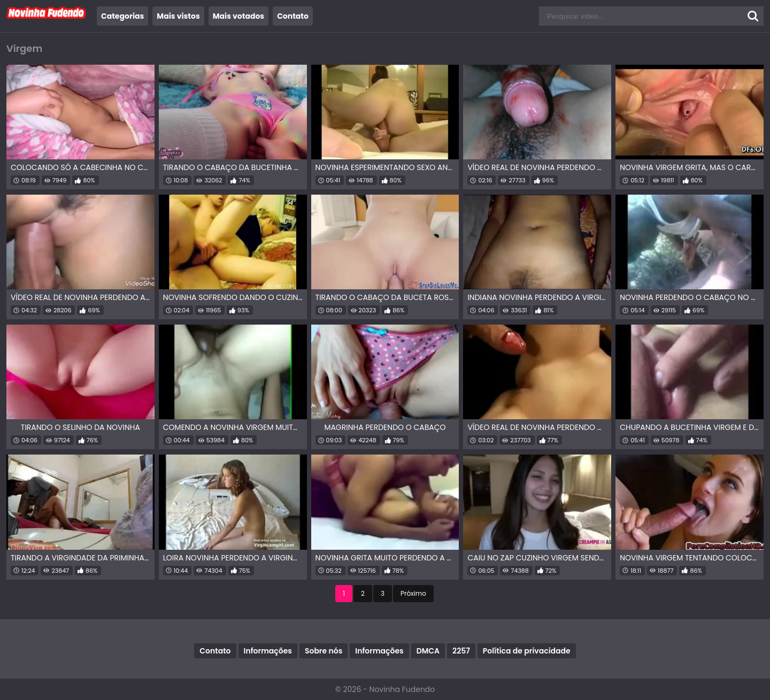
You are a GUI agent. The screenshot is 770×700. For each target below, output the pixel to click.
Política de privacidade (527, 651)
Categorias (122, 16)
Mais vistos (178, 16)
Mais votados (238, 16)
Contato (293, 16)
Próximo (413, 593)
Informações (268, 651)
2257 (461, 651)
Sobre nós (324, 651)
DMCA (428, 651)
